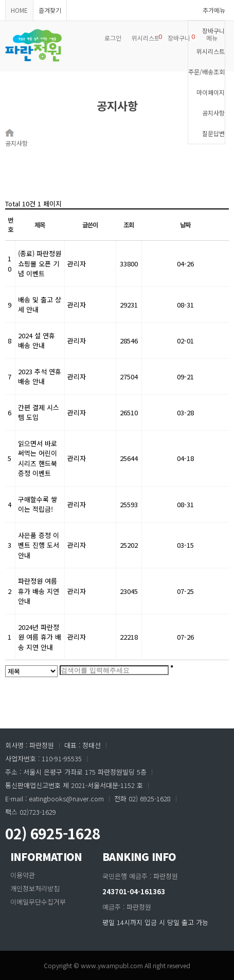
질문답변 (213, 133)
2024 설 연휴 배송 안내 (37, 341)
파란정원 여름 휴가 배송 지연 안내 (39, 591)
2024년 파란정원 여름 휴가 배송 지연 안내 (40, 637)
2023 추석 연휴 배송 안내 (40, 377)
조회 (129, 225)
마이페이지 (211, 92)
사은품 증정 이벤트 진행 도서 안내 (39, 545)
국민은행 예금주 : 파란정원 (140, 876)
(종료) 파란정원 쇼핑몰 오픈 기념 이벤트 (40, 263)
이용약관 (23, 875)
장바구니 (213, 31)
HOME (19, 10)
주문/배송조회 (206, 72)
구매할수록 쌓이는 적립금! (38, 504)
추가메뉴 (214, 10)
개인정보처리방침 (35, 888)
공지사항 (213, 113)
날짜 (185, 225)
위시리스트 (211, 51)
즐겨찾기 (50, 10)
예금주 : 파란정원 (127, 907)
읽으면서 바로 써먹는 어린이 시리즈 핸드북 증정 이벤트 (38, 458)
